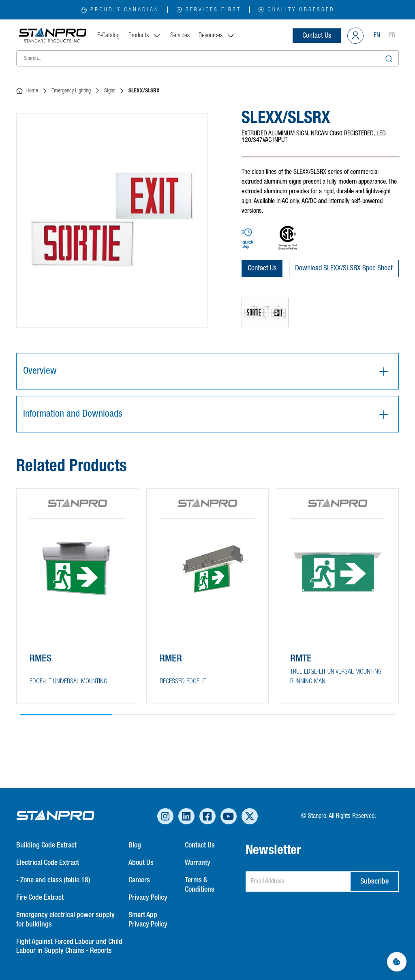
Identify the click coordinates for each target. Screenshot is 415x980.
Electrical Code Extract (48, 863)
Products (145, 36)
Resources (217, 36)
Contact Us (317, 36)
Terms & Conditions (200, 885)
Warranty (198, 863)
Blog (135, 845)
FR (392, 36)
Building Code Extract (46, 845)
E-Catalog (108, 36)
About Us (141, 863)
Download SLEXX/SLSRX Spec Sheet (344, 268)
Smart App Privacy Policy (148, 920)
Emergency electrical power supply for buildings (65, 920)
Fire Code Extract (40, 898)
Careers (139, 880)
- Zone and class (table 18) (53, 880)
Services (180, 36)
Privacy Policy (148, 898)
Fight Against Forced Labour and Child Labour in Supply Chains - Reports (69, 947)
